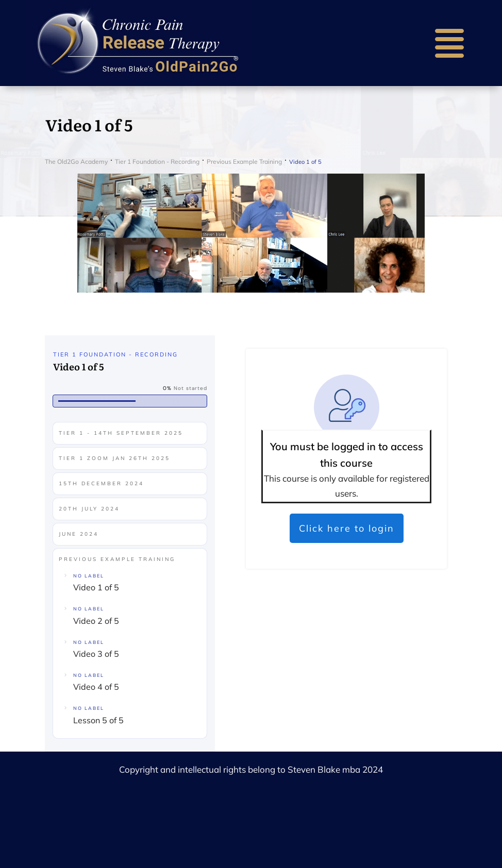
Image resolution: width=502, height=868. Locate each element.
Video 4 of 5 (96, 687)
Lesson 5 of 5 (98, 720)
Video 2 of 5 (96, 621)
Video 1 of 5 (96, 587)
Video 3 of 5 (96, 654)
